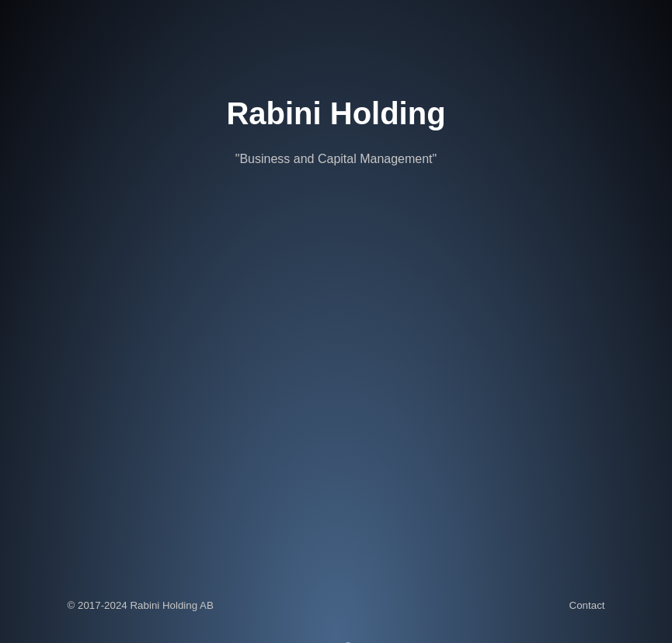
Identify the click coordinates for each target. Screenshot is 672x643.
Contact (587, 605)
